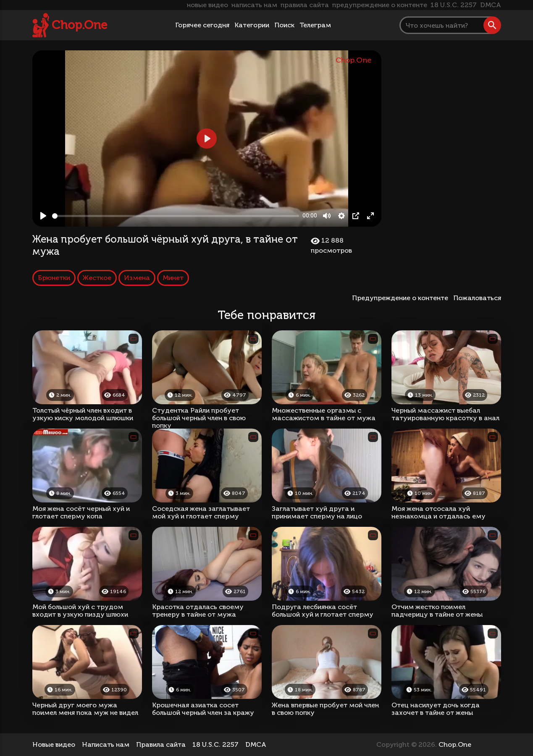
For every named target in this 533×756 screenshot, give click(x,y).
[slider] (176, 216)
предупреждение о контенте (380, 5)
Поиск (284, 25)
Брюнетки (54, 278)
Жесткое (97, 278)
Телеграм (315, 25)
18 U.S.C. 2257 (454, 5)
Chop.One (79, 25)
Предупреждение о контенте (402, 298)
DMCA (491, 5)
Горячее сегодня (202, 25)
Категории (252, 25)
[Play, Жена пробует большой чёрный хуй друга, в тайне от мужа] (43, 216)
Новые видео (54, 744)
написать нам (254, 5)
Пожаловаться (477, 298)
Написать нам (106, 744)
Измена (137, 278)
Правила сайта (161, 744)
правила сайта (305, 5)
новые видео (207, 5)
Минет (173, 278)
